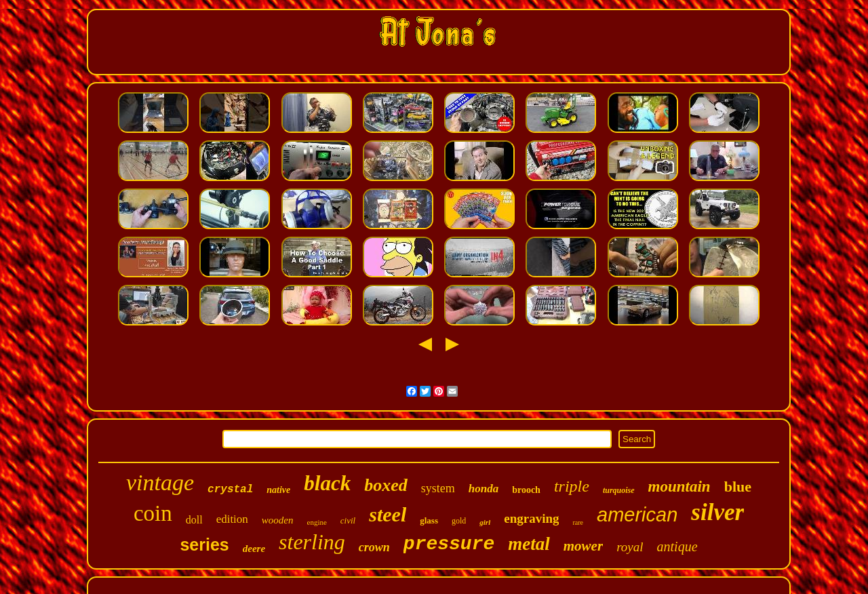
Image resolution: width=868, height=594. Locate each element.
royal (630, 547)
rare (578, 522)
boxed (386, 485)
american (637, 515)
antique (677, 547)
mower (583, 546)
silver (717, 512)
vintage (160, 482)
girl (485, 522)
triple (572, 486)
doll (194, 520)
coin (153, 513)
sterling (312, 542)
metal (529, 544)
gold (459, 521)
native (278, 490)
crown (374, 547)
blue (738, 487)
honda (484, 489)
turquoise (619, 490)
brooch (526, 490)
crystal (230, 490)
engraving (531, 518)
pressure (449, 544)
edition (232, 519)
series (204, 544)
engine (317, 522)
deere (254, 549)
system (438, 488)
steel (388, 514)
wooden (278, 520)
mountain (679, 487)
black (327, 483)
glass (429, 520)
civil (348, 520)
